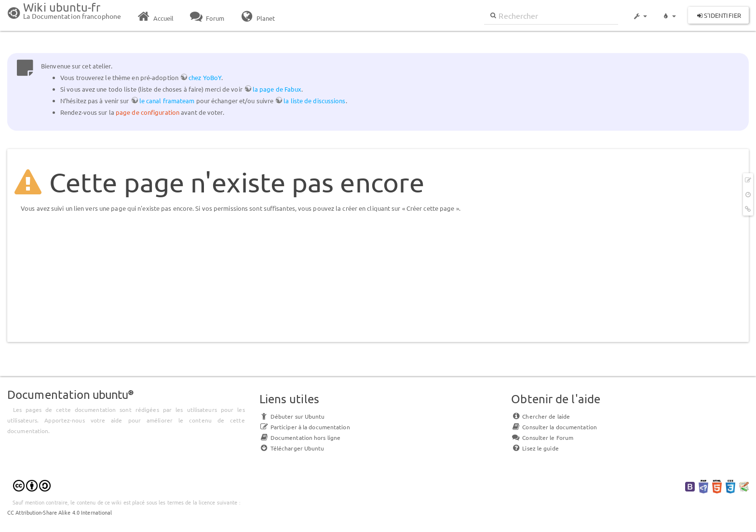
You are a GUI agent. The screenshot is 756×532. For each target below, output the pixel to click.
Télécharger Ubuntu (292, 448)
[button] (640, 12)
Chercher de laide (540, 416)
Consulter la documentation (554, 427)
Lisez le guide (535, 448)
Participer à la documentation (305, 427)
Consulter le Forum (542, 437)
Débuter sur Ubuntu (292, 416)
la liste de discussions (314, 101)
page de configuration (148, 112)
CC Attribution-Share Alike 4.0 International (60, 512)
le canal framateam (167, 101)
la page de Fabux (277, 89)
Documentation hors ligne (300, 437)
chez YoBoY (205, 77)
